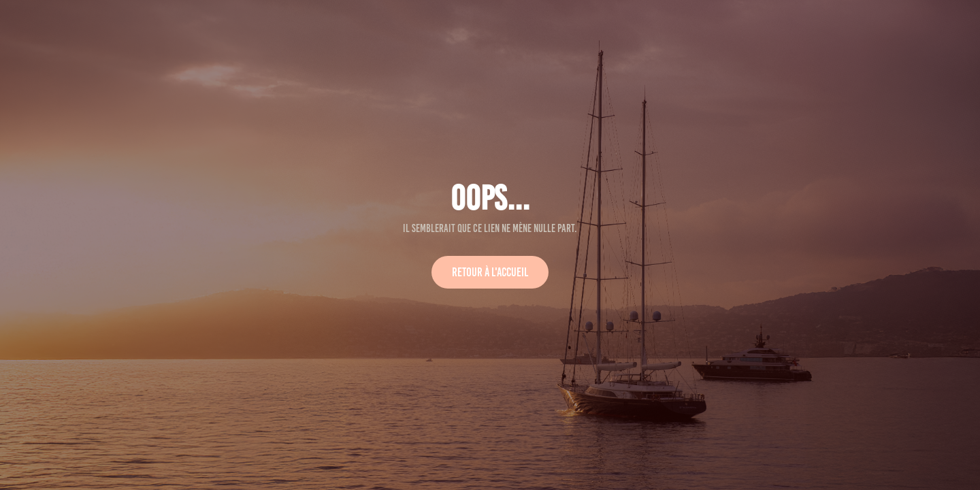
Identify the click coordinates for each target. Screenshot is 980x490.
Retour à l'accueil (490, 272)
